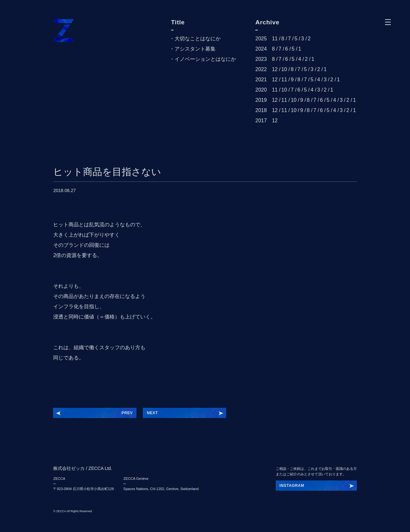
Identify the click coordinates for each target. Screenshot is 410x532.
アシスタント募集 (195, 49)
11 (275, 39)
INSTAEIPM (291, 486)
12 (275, 69)
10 (284, 69)
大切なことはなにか (198, 39)
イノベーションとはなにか (205, 59)
